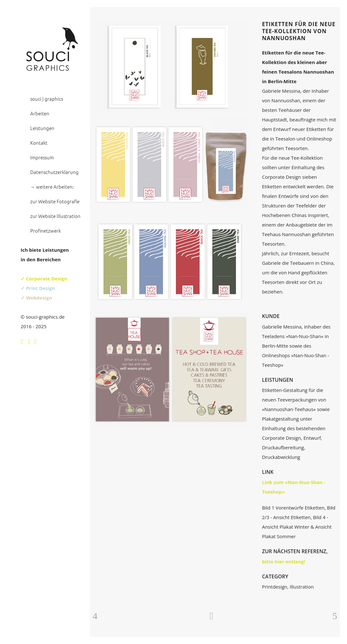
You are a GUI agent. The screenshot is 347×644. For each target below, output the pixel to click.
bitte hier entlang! (283, 561)
